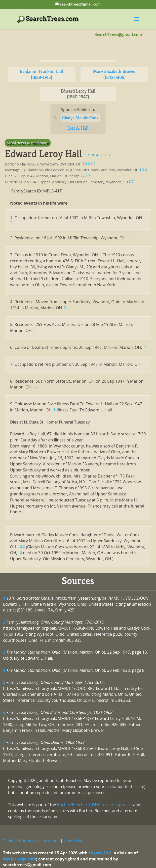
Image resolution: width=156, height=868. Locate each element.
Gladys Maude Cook (80, 118)
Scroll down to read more (28, 143)
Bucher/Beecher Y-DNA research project (95, 805)
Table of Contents (19, 841)
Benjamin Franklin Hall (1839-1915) (42, 74)
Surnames (50, 841)
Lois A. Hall (78, 128)
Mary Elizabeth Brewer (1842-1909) (114, 74)
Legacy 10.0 (100, 853)
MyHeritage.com (20, 859)
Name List (73, 841)
